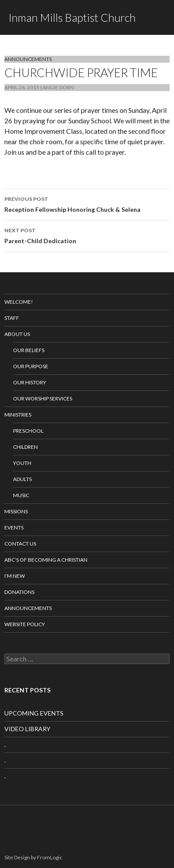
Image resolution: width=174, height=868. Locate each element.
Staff (12, 318)
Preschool (28, 431)
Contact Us (20, 544)
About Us (17, 334)
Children (25, 447)
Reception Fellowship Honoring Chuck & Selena (87, 203)
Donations (19, 592)
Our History (30, 382)
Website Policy (25, 624)
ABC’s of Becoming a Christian (46, 560)
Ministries (18, 415)
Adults (22, 479)
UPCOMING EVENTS (34, 713)
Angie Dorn (58, 87)
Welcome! (19, 302)
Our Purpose (31, 366)
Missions (16, 511)
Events (14, 527)
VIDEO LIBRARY (27, 729)
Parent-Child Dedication (87, 235)
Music (21, 495)
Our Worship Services (43, 398)
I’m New (15, 576)
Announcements (28, 59)
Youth (22, 463)
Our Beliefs (29, 350)
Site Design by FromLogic (33, 857)
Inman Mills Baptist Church (72, 17)
